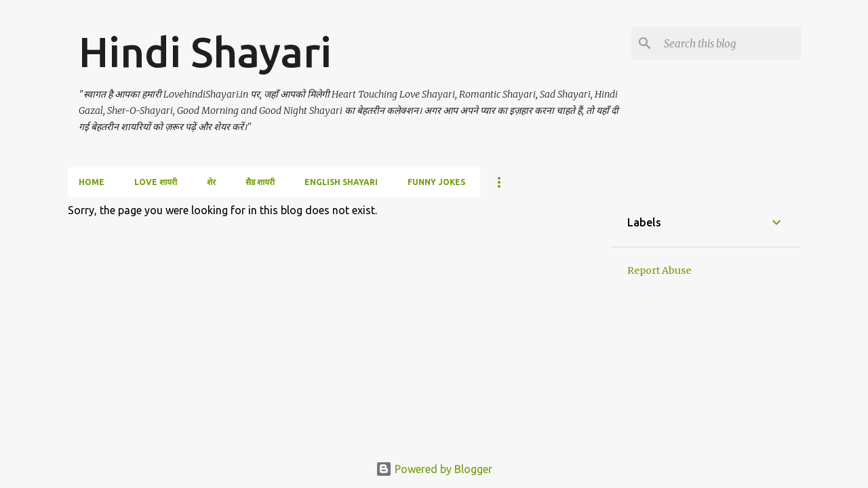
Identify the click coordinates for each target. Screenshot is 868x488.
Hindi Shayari (205, 52)
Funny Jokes (436, 182)
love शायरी (156, 182)
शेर (211, 182)
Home (92, 182)
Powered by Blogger (434, 469)
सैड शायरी (260, 182)
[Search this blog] (730, 43)
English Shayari (341, 182)
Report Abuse (659, 270)
